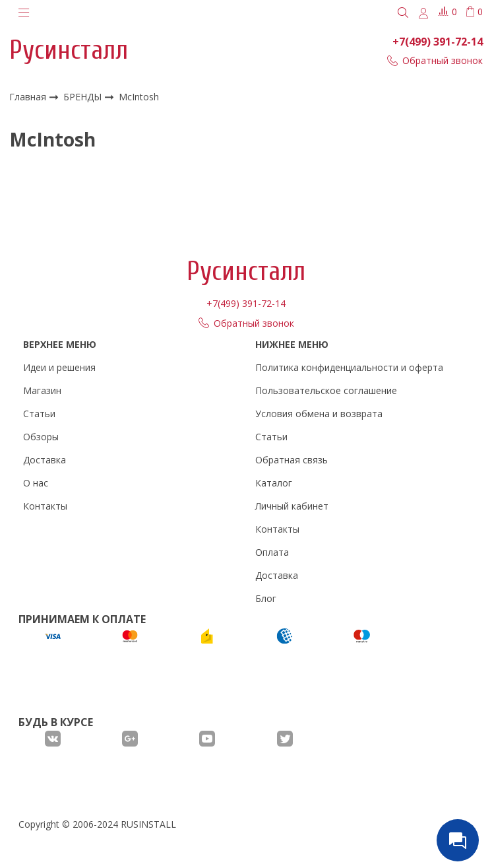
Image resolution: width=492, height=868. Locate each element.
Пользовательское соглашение (326, 390)
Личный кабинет (292, 506)
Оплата (272, 552)
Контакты (45, 506)
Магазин (42, 390)
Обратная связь (292, 460)
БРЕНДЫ (84, 97)
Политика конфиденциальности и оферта (349, 367)
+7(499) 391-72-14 (438, 42)
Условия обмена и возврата (319, 414)
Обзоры (41, 437)
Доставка (45, 460)
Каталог (274, 483)
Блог (266, 598)
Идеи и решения (59, 367)
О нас (36, 483)
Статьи (39, 414)
